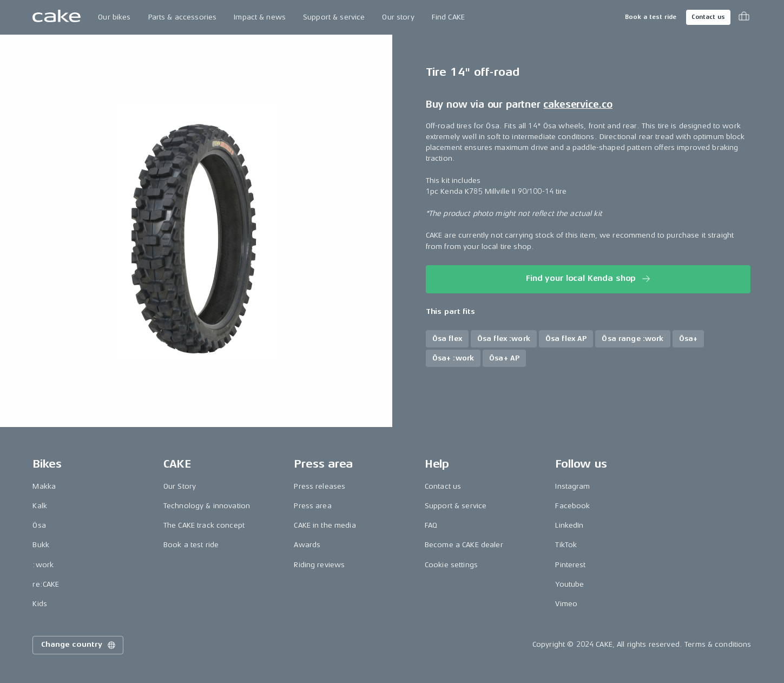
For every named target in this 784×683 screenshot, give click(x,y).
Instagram (572, 486)
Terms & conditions (718, 644)
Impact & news (260, 17)
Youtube (569, 584)
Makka (44, 486)
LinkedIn (569, 525)
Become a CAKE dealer (464, 545)
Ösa (39, 525)
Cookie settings (451, 565)
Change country (79, 645)
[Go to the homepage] (57, 17)
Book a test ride (651, 17)
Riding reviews (319, 565)
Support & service (334, 17)
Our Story (180, 486)
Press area (312, 506)
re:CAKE (46, 584)
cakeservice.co (578, 104)
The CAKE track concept (204, 525)
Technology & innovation (207, 506)
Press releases (319, 486)
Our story (398, 17)
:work (43, 565)
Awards (307, 545)
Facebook (572, 506)
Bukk (41, 545)
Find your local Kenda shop (589, 279)
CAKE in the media (325, 525)
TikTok (566, 545)
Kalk (40, 506)
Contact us (708, 17)
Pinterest (570, 565)
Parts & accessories (183, 17)
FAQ (431, 525)
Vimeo (566, 604)
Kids (40, 604)
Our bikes (114, 17)
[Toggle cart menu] (744, 17)
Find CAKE (448, 17)
